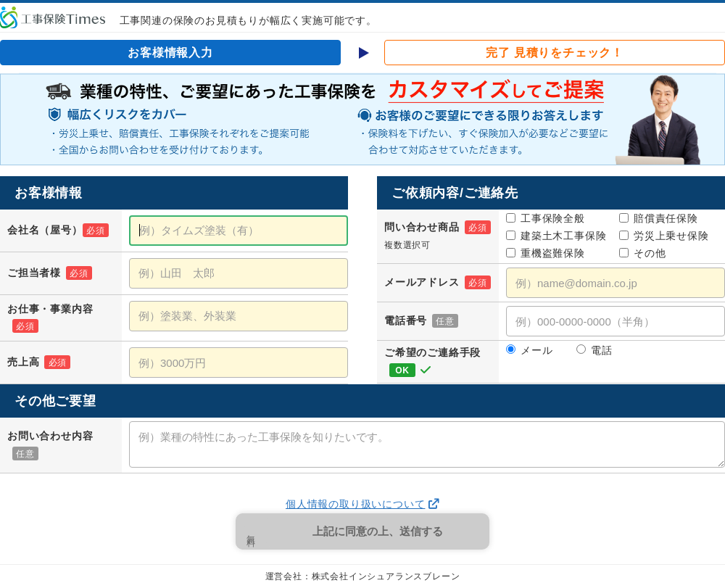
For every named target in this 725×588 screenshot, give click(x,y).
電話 (594, 350)
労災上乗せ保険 (664, 236)
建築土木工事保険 (556, 236)
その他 (642, 253)
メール (529, 350)
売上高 (39, 362)
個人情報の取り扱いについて (355, 504)
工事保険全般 (546, 218)
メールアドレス (438, 282)
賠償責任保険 (659, 218)
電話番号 (421, 320)
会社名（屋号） (58, 230)
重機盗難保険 (546, 253)
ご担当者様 (50, 273)
